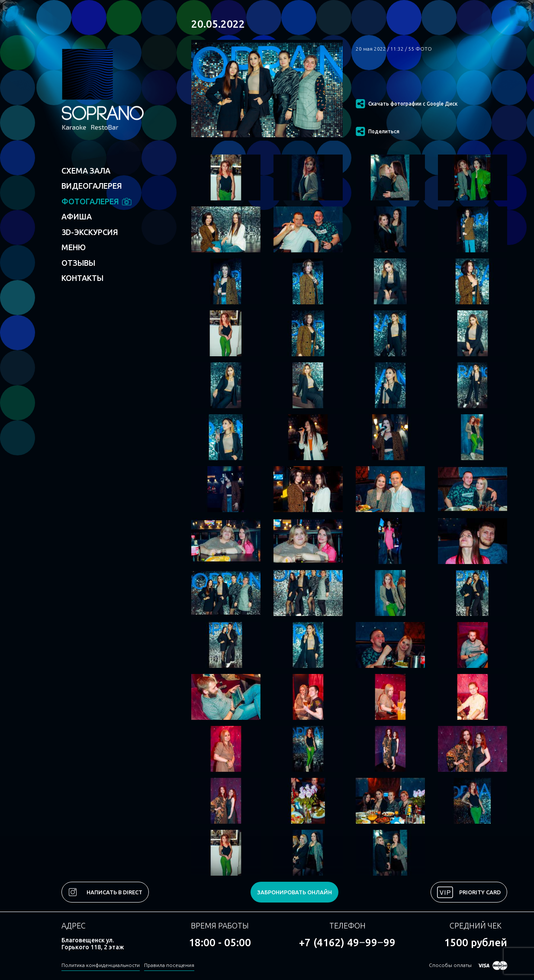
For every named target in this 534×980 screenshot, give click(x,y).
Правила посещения (169, 965)
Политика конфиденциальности (101, 965)
